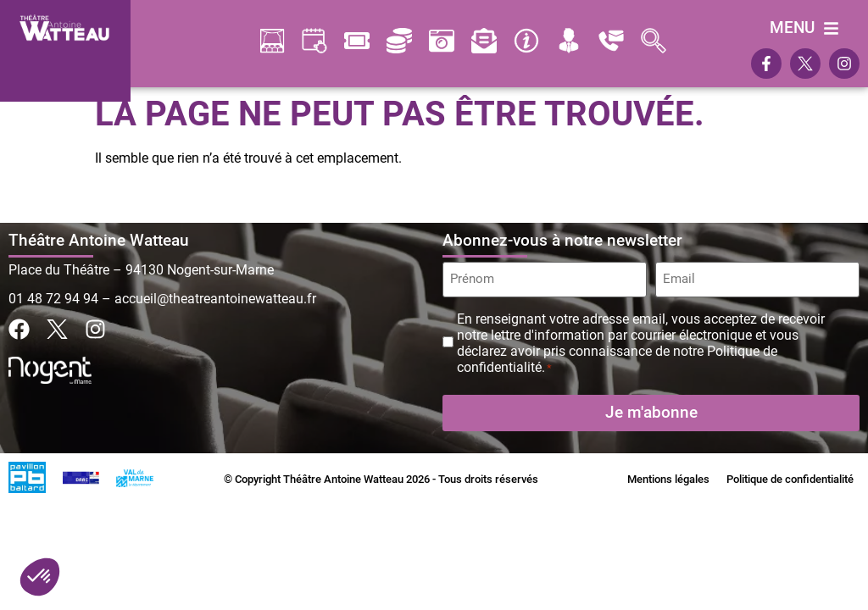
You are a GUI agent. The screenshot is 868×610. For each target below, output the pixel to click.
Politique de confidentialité (790, 478)
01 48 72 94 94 (53, 299)
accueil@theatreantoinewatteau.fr (215, 299)
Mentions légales (668, 478)
